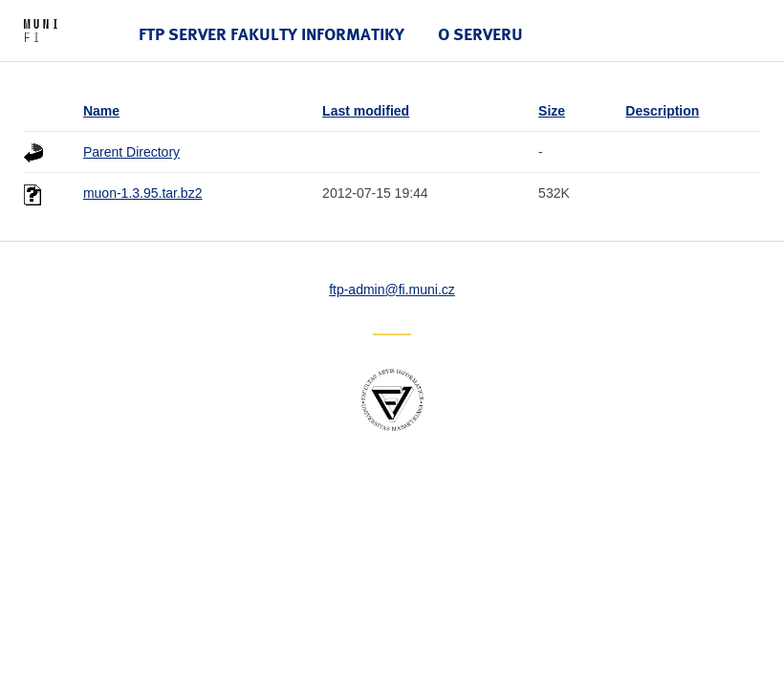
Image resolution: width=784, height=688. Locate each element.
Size (552, 111)
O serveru (480, 34)
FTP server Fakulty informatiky (272, 34)
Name (101, 111)
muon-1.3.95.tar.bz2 (143, 193)
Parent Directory (131, 152)
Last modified (366, 111)
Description (662, 111)
